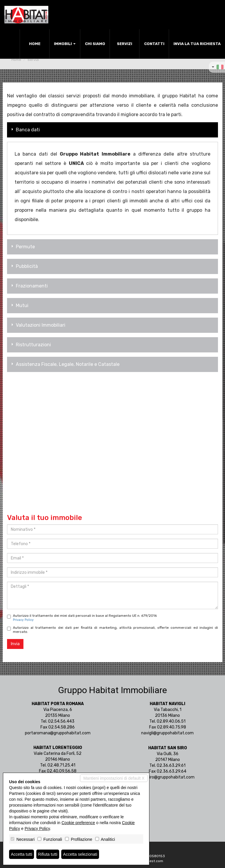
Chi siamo (95, 44)
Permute (22, 247)
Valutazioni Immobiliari (38, 325)
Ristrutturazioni (30, 345)
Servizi (125, 44)
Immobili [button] (65, 44)
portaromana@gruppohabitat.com (58, 733)
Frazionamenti (29, 286)
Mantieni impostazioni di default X (114, 778)
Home (35, 44)
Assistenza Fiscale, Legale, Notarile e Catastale (65, 364)
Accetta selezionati (80, 854)
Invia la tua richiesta (197, 44)
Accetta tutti (22, 854)
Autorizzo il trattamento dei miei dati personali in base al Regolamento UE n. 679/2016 (82, 618)
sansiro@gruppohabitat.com (168, 777)
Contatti (154, 44)
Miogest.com (152, 861)
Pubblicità (24, 266)
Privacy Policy (23, 620)
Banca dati (25, 130)
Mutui (19, 305)
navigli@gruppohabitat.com (167, 733)
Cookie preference (78, 823)
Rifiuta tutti (48, 854)
